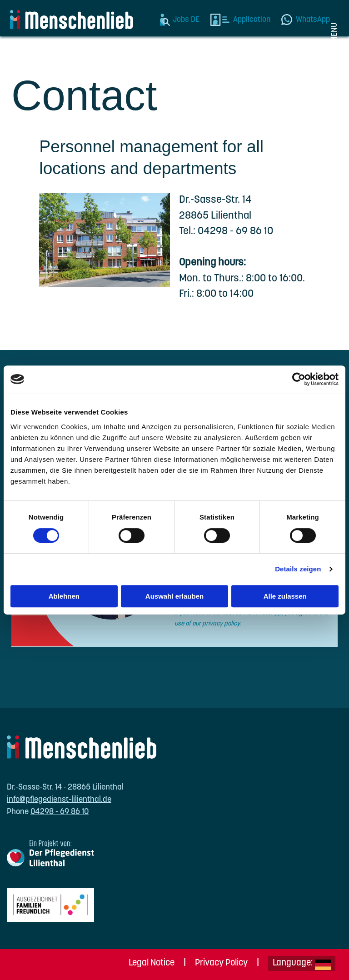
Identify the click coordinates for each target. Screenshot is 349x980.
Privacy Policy (221, 963)
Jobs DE (186, 20)
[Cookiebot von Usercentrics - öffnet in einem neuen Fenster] (299, 379)
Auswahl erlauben (174, 596)
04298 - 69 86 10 (60, 812)
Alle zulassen (285, 596)
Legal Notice (152, 963)
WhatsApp (313, 20)
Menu (335, 32)
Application (252, 20)
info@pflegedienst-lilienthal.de (59, 800)
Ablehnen (64, 596)
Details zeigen (298, 569)
